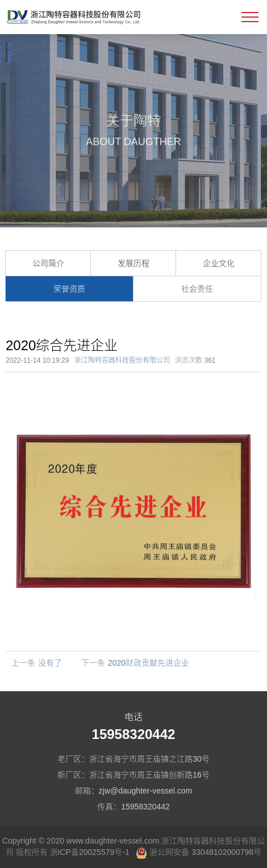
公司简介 (48, 263)
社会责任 (197, 289)
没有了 (50, 663)
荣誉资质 (69, 289)
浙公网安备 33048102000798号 (199, 852)
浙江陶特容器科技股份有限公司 (122, 360)
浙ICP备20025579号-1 (90, 852)
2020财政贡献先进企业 (149, 663)
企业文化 (219, 263)
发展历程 (133, 263)
